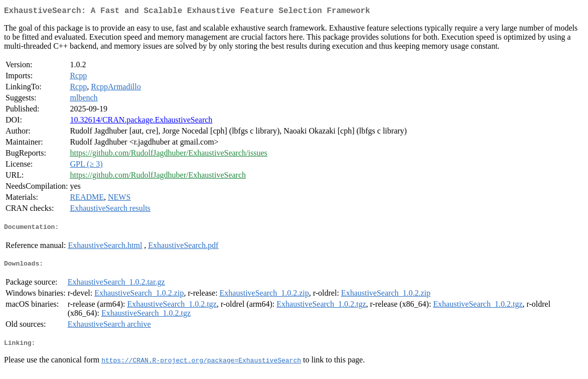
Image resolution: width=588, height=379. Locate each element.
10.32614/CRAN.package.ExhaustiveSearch (141, 122)
